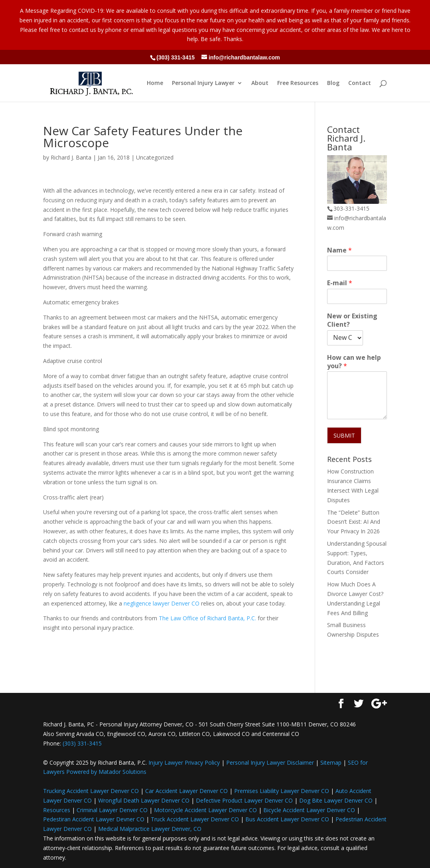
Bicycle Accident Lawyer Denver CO (309, 810)
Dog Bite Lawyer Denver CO (336, 800)
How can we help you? (354, 362)
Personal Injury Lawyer (203, 83)
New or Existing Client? (352, 320)
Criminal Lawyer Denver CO (112, 810)
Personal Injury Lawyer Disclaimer (270, 762)
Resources (57, 810)
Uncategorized (155, 157)
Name (339, 250)
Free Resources (298, 83)
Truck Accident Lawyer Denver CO (195, 819)
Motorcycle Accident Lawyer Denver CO (205, 810)
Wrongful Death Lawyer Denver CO (144, 800)
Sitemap (331, 762)
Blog (333, 83)
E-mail (340, 283)
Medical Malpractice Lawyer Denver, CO (150, 829)
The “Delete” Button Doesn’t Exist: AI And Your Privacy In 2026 (354, 522)
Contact (360, 83)
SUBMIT (344, 435)
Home (155, 83)
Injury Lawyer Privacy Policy (184, 762)
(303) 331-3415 (176, 57)
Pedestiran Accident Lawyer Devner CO (94, 819)
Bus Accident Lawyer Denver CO (287, 819)
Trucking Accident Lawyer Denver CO (91, 791)
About (260, 83)
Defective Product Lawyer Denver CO (244, 800)
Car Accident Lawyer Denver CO (186, 791)
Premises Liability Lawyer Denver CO (282, 791)
